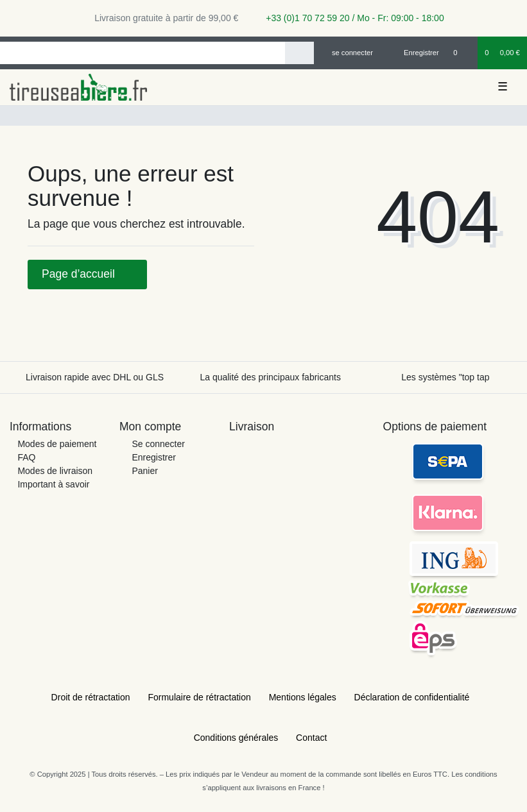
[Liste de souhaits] (462, 53)
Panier (144, 471)
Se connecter (158, 444)
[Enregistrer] (414, 53)
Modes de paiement (57, 444)
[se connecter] (347, 53)
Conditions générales (236, 738)
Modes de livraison (55, 471)
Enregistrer (153, 457)
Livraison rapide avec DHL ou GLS (95, 377)
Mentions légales (303, 697)
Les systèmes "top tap (445, 377)
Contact (311, 738)
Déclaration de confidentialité (412, 697)
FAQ (26, 457)
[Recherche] (299, 53)
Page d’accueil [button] (87, 274)
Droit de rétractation (91, 697)
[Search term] (143, 53)
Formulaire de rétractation (199, 697)
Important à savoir (53, 484)
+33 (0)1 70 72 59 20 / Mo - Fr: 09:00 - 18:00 (350, 18)
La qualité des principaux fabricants (270, 377)
